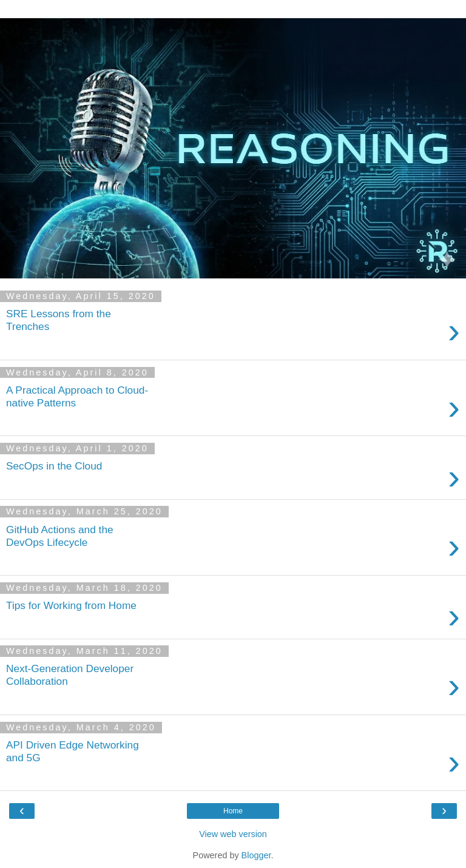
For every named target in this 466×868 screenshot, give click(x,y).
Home (233, 811)
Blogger (256, 855)
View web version (233, 834)
